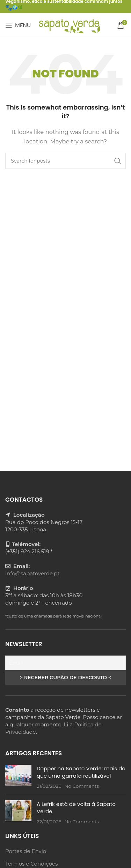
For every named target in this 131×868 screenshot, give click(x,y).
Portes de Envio (26, 851)
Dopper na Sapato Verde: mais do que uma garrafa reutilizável (81, 772)
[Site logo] (69, 25)
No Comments (82, 786)
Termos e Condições (31, 864)
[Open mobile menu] (18, 25)
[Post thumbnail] (18, 777)
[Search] (65, 161)
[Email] (65, 663)
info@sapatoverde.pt (32, 573)
